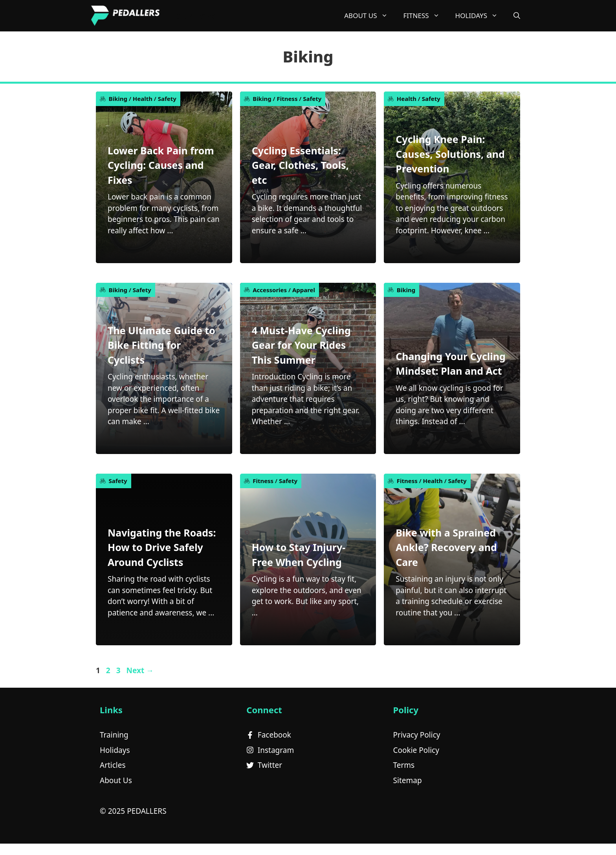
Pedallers (193, 16)
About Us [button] (370, 16)
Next (140, 670)
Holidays (115, 750)
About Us (116, 780)
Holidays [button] (480, 16)
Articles (113, 765)
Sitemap (408, 780)
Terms (404, 765)
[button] (517, 16)
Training (114, 735)
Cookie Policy (416, 750)
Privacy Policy (417, 735)
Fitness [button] (425, 16)
